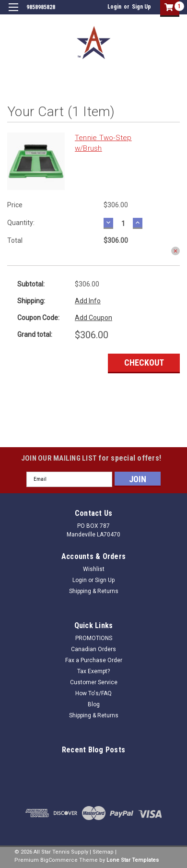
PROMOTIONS (94, 638)
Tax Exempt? (93, 671)
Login (114, 7)
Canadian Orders (93, 649)
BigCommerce (59, 860)
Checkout (144, 363)
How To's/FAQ (93, 693)
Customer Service (94, 682)
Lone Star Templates (133, 860)
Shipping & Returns (94, 591)
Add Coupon (93, 318)
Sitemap (103, 852)
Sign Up (141, 7)
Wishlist (94, 569)
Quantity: (21, 223)
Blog (94, 704)
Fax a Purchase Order (94, 660)
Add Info (88, 301)
